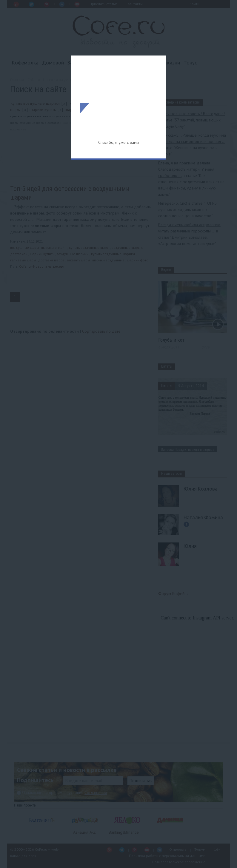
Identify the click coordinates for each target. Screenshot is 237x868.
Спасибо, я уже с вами (119, 142)
